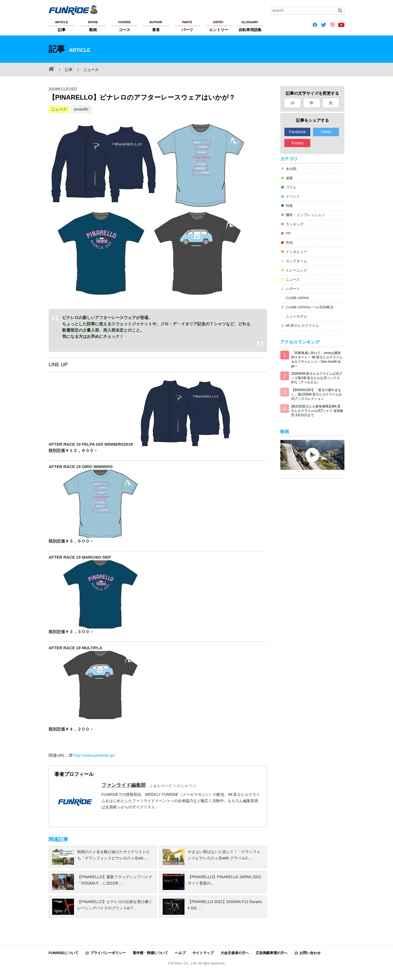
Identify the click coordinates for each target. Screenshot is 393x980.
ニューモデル (296, 316)
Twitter (326, 132)
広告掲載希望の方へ (272, 953)
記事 (62, 26)
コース (124, 26)
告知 (289, 242)
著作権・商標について (150, 953)
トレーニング (296, 270)
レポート (293, 289)
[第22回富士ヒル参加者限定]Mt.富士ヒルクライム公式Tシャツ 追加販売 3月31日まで (317, 411)
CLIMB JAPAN (297, 298)
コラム (291, 187)
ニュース (59, 109)
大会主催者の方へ (235, 953)
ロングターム (296, 261)
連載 (289, 178)
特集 (289, 206)
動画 (93, 26)
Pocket (297, 143)
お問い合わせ (310, 953)
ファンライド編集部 (124, 785)
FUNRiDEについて (64, 953)
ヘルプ (180, 953)
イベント (293, 196)
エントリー (218, 26)
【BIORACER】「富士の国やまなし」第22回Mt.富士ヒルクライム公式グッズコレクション (317, 394)
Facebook (297, 132)
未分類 (291, 169)
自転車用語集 (250, 26)
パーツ (187, 26)
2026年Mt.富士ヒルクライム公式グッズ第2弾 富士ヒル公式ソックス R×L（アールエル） (317, 378)
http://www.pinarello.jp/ (94, 755)
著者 (156, 26)
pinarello (81, 109)
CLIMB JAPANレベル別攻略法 (310, 307)
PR (288, 233)
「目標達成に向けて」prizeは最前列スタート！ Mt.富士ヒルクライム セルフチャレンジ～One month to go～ (317, 359)
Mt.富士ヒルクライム (302, 325)
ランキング (295, 224)
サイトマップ (203, 953)
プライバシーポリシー (108, 953)
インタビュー (296, 252)
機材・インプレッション (305, 215)
